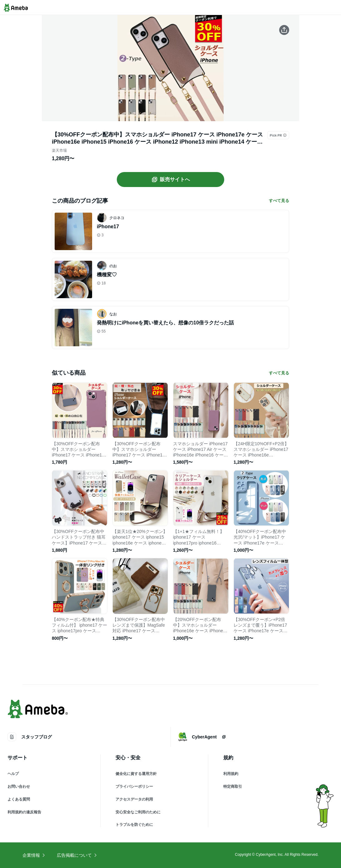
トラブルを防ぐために (134, 825)
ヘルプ (13, 774)
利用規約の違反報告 (24, 812)
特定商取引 (233, 787)
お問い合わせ (19, 787)
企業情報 (34, 855)
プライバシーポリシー (134, 787)
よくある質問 (19, 799)
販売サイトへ (170, 180)
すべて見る (279, 201)
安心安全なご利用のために (138, 812)
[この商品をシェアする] (284, 30)
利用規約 (231, 774)
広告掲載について (77, 855)
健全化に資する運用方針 (136, 774)
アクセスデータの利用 (134, 799)
